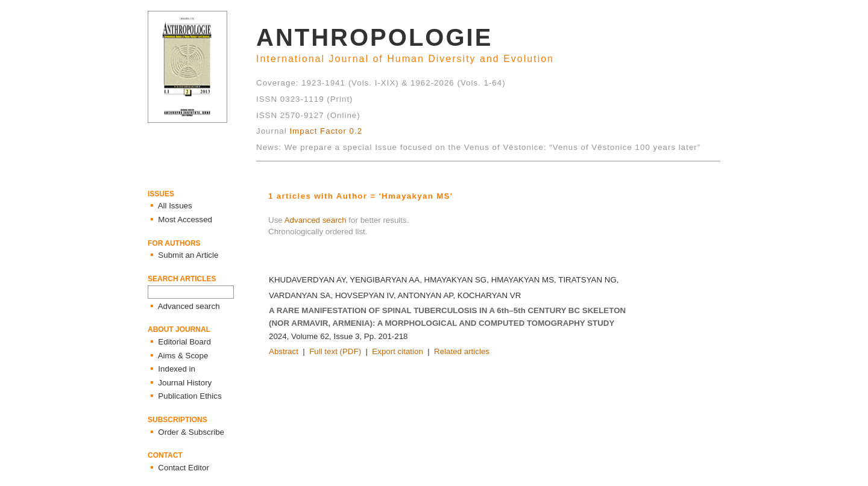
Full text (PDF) (335, 351)
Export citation (397, 351)
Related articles (462, 351)
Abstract (284, 351)
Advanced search (316, 220)
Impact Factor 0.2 (326, 131)
